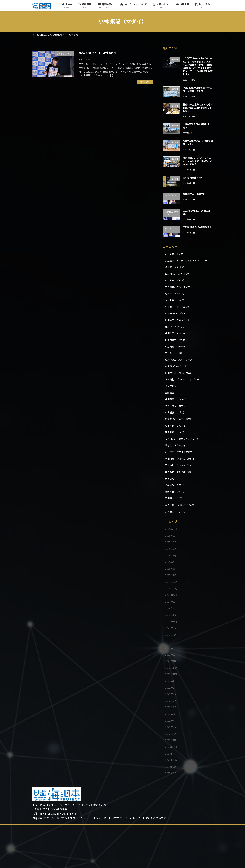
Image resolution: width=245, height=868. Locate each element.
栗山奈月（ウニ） (174, 478)
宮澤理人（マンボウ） (176, 512)
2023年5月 (171, 635)
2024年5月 (171, 602)
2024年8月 (171, 595)
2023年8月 (171, 628)
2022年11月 (171, 674)
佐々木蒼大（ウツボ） (176, 340)
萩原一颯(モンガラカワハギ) (179, 505)
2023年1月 (171, 661)
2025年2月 (171, 575)
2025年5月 (171, 555)
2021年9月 (171, 767)
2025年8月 (171, 542)
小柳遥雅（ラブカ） (175, 412)
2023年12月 (171, 615)
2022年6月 (171, 707)
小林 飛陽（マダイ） (176, 313)
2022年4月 (171, 721)
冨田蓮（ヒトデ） (174, 498)
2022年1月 (171, 740)
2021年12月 (171, 747)
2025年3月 (171, 569)
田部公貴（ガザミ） (175, 280)
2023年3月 (171, 648)
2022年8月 (171, 694)
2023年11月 (171, 622)
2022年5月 (171, 714)
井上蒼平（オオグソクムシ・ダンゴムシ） (187, 261)
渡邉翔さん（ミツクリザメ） (180, 360)
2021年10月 (171, 760)
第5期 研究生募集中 (193, 178)
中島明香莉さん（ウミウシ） (180, 287)
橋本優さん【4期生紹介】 (196, 194)
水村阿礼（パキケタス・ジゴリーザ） (184, 379)
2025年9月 (171, 536)
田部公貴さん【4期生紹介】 (197, 227)
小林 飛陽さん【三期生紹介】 (98, 53)
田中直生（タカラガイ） (178, 320)
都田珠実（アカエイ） (176, 333)
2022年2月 (171, 734)
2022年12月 (171, 668)
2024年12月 (171, 582)
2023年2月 (171, 655)
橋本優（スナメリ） (175, 267)
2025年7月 (171, 549)
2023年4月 (171, 641)
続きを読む (145, 82)
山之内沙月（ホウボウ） (178, 274)
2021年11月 (171, 754)
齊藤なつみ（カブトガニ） (179, 419)
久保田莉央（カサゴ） (176, 406)
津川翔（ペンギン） (175, 327)
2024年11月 (171, 588)
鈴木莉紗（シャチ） (175, 492)
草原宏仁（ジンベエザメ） (179, 472)
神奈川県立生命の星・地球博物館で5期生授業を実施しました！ (198, 108)
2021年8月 (171, 773)
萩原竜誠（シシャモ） (176, 346)
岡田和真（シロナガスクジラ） (181, 459)
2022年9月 (171, 688)
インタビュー (172, 386)
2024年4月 (171, 608)
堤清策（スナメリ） (175, 294)
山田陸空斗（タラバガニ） (179, 373)
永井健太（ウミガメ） (176, 254)
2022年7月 (171, 701)
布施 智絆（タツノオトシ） (179, 366)
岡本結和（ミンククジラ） (179, 465)
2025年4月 (171, 562)
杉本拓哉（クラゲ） (175, 485)
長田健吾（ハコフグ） (176, 399)
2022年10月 (171, 681)
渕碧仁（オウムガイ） (176, 445)
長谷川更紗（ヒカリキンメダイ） (182, 439)
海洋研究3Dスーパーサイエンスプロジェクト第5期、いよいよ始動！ (197, 161)
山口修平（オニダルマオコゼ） (181, 452)
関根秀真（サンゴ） (175, 432)
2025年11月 (171, 529)
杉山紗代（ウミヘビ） (176, 426)
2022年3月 (171, 727)
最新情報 (170, 393)
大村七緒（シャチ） (175, 300)
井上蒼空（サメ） (174, 353)
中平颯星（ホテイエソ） (178, 307)
